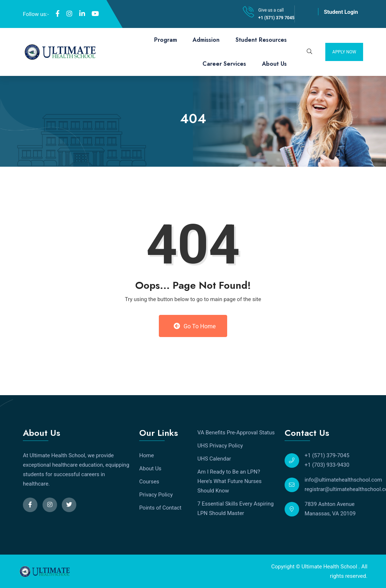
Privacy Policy (156, 495)
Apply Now (344, 52)
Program (166, 40)
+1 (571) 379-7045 (327, 455)
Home (146, 455)
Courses (149, 482)
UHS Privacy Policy (220, 446)
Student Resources (261, 40)
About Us (274, 64)
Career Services (224, 64)
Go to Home (195, 326)
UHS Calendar (214, 459)
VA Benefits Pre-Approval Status (236, 433)
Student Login (341, 12)
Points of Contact (160, 508)
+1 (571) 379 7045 (277, 18)
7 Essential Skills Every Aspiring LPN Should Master (236, 508)
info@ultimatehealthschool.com (343, 480)
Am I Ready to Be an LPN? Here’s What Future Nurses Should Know (230, 481)
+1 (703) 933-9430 (327, 465)
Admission (206, 40)
